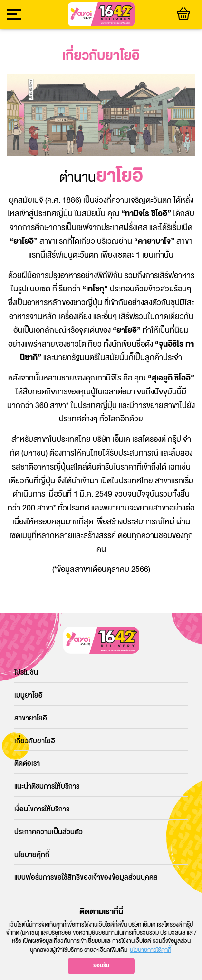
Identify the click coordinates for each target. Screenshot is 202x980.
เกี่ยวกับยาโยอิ (35, 741)
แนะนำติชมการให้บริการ (47, 786)
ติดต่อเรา (27, 764)
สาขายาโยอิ (31, 718)
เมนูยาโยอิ (29, 695)
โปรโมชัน (26, 673)
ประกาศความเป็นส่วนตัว (48, 832)
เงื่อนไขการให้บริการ (42, 809)
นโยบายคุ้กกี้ (32, 855)
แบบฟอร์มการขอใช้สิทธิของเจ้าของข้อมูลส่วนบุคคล (86, 877)
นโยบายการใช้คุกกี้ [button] (150, 950)
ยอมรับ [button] (101, 965)
